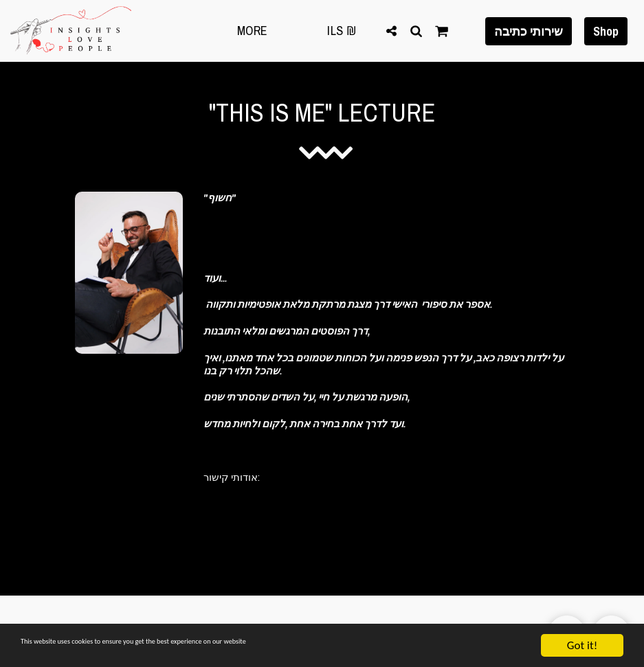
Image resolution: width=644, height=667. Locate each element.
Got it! (582, 645)
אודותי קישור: (232, 477)
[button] (391, 31)
